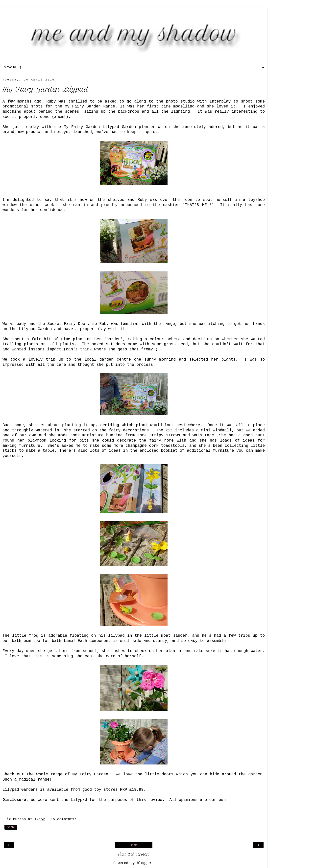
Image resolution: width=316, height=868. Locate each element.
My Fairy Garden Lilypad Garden (100, 127)
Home (134, 845)
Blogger (144, 863)
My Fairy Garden (90, 774)
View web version (134, 854)
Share (11, 827)
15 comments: (64, 819)
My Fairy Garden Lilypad (46, 89)
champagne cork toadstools (155, 446)
